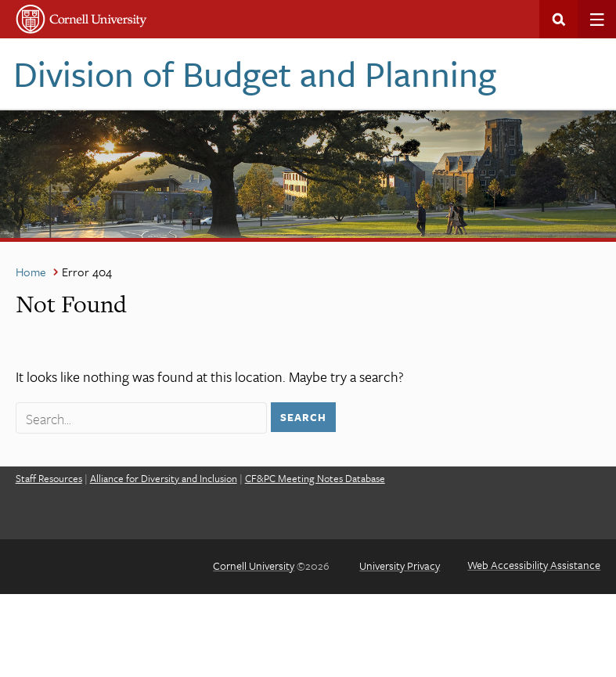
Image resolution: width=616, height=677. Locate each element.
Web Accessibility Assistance (534, 565)
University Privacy (400, 565)
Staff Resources (49, 478)
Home (31, 272)
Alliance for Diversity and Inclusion (164, 478)
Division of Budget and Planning (255, 73)
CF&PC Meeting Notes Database (315, 478)
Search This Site (558, 19)
